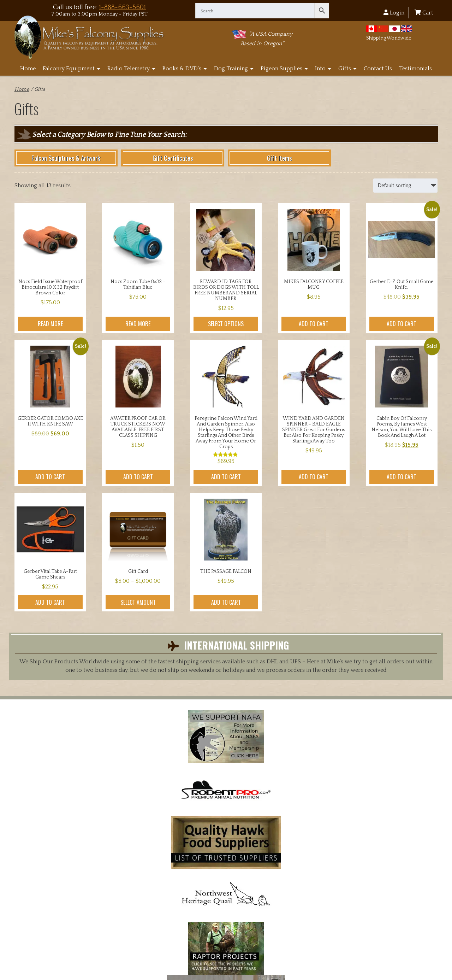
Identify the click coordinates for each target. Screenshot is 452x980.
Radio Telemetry (131, 69)
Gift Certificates (173, 158)
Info (323, 69)
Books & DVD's (185, 69)
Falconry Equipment (72, 69)
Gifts (347, 69)
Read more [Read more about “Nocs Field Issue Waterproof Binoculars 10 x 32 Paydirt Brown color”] (50, 324)
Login (394, 13)
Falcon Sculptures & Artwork (66, 158)
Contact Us (378, 69)
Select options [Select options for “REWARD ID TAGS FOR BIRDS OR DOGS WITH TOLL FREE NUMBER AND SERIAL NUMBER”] (226, 324)
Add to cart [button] (314, 324)
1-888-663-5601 (122, 7)
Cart (424, 13)
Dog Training (234, 69)
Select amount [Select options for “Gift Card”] (138, 602)
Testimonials (415, 69)
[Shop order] (405, 186)
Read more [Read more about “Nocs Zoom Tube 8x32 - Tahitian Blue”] (138, 324)
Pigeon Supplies (284, 69)
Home (28, 69)
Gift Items (279, 158)
